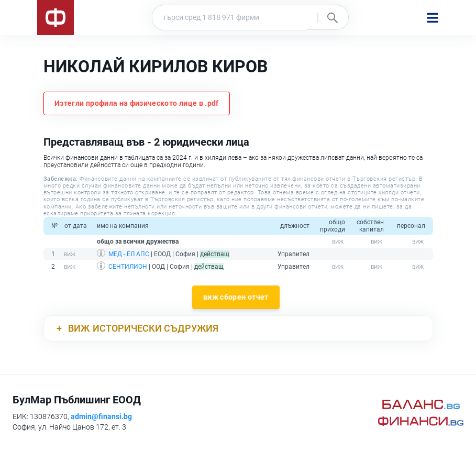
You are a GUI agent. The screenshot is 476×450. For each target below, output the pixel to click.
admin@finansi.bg (101, 416)
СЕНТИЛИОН (128, 267)
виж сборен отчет (236, 297)
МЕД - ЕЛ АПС (129, 254)
